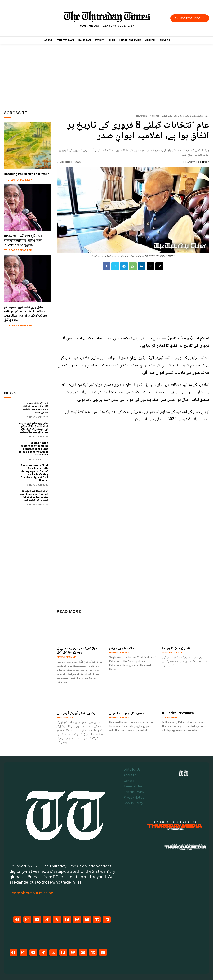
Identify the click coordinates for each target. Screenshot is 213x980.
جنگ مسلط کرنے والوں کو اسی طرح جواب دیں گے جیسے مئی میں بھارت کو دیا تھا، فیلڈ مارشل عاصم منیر (34, 495)
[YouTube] (37, 920)
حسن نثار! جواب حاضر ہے (127, 713)
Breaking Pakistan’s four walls (27, 174)
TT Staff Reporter (18, 250)
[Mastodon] (77, 920)
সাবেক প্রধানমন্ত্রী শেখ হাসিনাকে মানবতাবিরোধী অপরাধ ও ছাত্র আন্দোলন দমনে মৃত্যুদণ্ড (23, 241)
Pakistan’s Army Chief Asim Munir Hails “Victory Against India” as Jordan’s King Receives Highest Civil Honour (34, 473)
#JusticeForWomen (178, 713)
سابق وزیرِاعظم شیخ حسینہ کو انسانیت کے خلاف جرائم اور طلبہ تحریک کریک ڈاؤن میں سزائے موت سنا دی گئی (25, 313)
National (154, 116)
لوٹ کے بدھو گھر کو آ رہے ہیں (77, 713)
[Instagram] (27, 920)
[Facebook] (17, 920)
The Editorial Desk (18, 180)
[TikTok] (47, 920)
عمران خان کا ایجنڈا (176, 648)
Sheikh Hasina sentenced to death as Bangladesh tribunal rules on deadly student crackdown (33, 449)
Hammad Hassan (119, 653)
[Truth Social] (97, 920)
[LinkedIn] (107, 920)
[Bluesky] (87, 920)
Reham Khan (169, 718)
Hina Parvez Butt (68, 718)
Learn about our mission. (32, 893)
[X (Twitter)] (57, 920)
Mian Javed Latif (172, 653)
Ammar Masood (66, 657)
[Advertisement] (33, 76)
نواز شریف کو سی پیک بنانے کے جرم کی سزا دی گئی (77, 650)
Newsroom (142, 116)
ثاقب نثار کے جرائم (122, 648)
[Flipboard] (67, 920)
